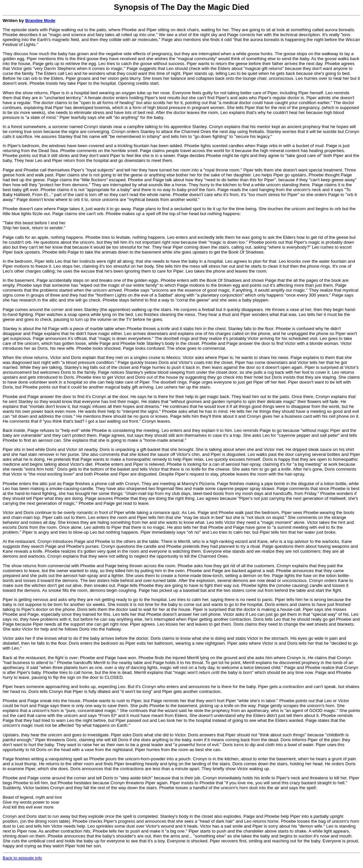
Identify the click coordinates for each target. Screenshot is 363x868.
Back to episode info (22, 858)
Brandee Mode (40, 21)
